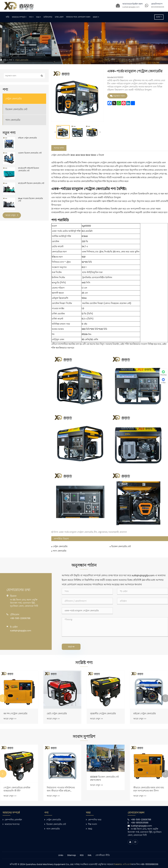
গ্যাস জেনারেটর (13, 120)
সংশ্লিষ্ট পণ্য (84, 663)
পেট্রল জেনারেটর (23, 60)
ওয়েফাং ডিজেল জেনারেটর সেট (30, 153)
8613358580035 (158, 7)
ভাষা (158, 17)
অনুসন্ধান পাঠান (117, 96)
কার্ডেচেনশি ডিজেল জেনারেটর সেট (31, 183)
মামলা (95, 17)
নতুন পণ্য (9, 133)
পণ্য (30, 17)
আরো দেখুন (12, 215)
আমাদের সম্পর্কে (18, 17)
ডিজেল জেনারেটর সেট (16, 109)
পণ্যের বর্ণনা (59, 147)
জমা (71, 647)
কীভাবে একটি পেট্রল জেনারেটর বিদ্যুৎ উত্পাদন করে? (17, 791)
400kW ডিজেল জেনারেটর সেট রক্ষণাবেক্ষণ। (147, 781)
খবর (38, 17)
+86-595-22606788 (20, 618)
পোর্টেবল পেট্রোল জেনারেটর (15, 715)
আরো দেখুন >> (8, 720)
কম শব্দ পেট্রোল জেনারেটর (58, 715)
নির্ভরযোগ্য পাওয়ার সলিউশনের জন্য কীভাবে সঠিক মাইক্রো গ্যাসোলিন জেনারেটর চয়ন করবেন (103, 791)
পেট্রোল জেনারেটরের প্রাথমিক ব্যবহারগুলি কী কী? (59, 791)
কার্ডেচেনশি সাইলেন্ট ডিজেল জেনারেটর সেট (28, 169)
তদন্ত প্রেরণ (59, 17)
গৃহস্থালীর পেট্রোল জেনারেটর (145, 715)
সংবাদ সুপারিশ (84, 738)
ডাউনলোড (48, 17)
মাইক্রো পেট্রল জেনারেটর (27, 138)
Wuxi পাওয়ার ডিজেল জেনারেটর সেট (30, 200)
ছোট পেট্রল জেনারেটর (99, 715)
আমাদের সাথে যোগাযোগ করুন (78, 17)
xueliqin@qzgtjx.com (131, 7)
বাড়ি (8, 17)
